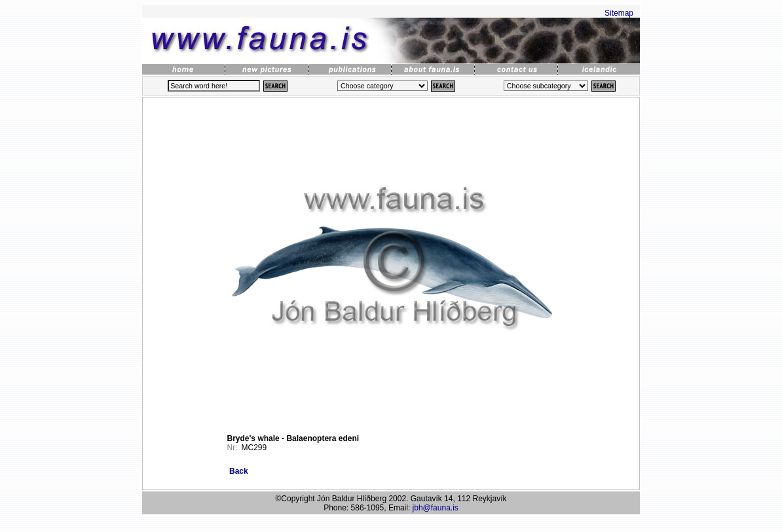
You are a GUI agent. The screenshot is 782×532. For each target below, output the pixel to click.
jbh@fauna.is (436, 508)
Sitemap (619, 13)
